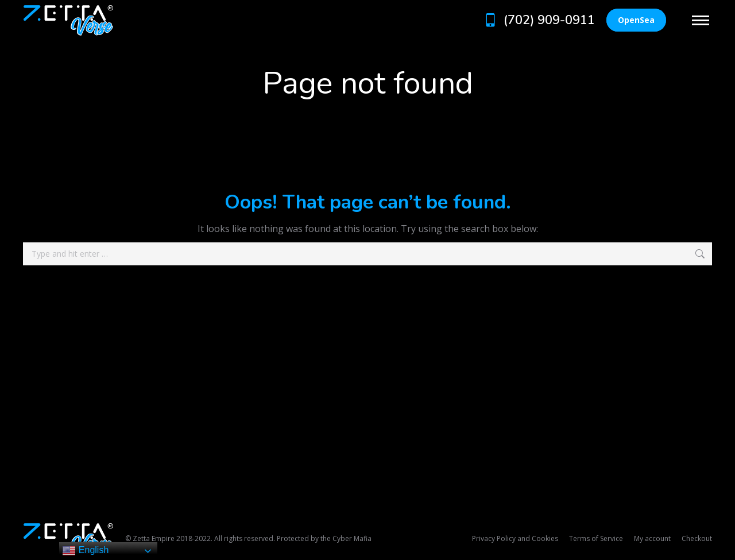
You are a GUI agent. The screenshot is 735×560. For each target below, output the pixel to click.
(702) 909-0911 (538, 20)
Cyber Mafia (352, 538)
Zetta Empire (154, 538)
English (85, 551)
